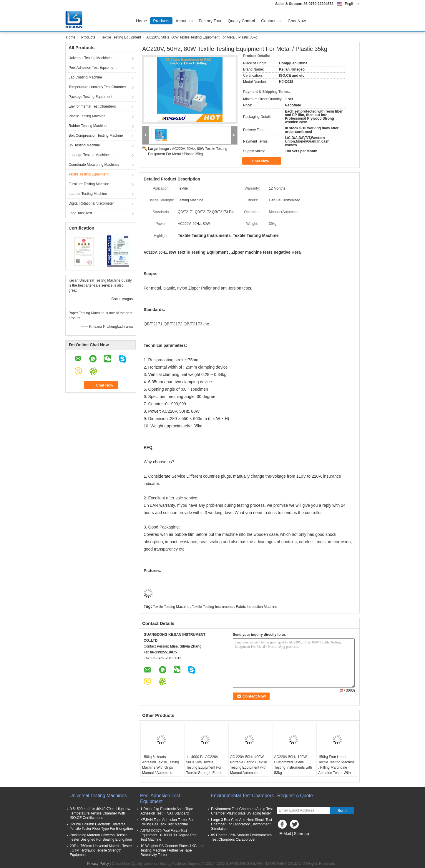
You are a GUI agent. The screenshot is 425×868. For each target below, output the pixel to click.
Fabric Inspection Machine (257, 607)
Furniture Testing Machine (89, 184)
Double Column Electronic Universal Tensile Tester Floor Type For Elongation (101, 826)
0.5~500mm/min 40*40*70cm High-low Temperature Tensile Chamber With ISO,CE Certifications (100, 813)
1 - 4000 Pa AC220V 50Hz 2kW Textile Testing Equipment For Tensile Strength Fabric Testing (204, 767)
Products (161, 21)
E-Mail (285, 834)
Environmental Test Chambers (92, 106)
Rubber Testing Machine (88, 126)
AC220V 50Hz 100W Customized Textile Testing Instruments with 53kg (293, 765)
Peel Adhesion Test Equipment (93, 68)
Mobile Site (288, 841)
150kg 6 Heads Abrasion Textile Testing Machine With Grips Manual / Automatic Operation (161, 767)
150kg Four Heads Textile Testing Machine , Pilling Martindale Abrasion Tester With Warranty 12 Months (336, 767)
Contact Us (271, 21)
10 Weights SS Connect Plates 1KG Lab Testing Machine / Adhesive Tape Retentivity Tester (172, 850)
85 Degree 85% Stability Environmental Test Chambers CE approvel (242, 837)
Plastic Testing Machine (87, 116)
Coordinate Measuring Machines (94, 165)
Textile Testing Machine (171, 607)
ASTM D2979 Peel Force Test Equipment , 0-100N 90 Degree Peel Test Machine (169, 835)
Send (342, 811)
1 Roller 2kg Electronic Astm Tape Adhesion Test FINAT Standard (167, 811)
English (352, 4)
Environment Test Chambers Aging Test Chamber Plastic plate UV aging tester (242, 811)
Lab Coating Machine (85, 77)
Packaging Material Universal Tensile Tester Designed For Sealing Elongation (101, 837)
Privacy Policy (98, 864)
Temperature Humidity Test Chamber (97, 87)
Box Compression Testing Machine (96, 136)
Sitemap (301, 834)
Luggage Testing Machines (90, 155)
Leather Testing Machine (88, 194)
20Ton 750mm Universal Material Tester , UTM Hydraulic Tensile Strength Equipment (101, 850)
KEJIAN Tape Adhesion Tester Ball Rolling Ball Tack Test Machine (167, 822)
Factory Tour (210, 21)
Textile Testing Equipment (121, 37)
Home (141, 21)
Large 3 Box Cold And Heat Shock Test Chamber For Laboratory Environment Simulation (241, 824)
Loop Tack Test (80, 213)
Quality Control (241, 21)
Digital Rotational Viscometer (91, 203)
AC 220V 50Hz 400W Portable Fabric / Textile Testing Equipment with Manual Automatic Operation (249, 767)
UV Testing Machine (84, 145)
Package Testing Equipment (91, 97)
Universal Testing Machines (90, 58)
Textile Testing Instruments (213, 607)
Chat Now (297, 21)
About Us (184, 21)
